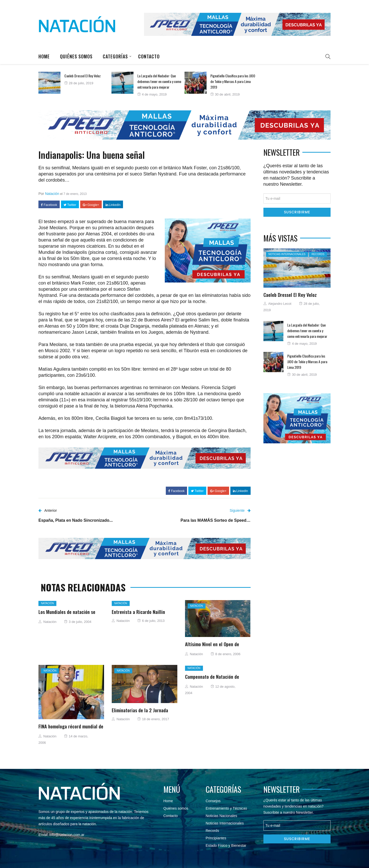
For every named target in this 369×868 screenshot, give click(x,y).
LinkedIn (113, 205)
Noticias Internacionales (287, 254)
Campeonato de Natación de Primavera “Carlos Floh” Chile (214, 679)
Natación (52, 194)
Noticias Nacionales (222, 816)
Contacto (149, 56)
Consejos (213, 801)
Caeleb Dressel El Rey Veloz (83, 76)
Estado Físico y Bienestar (226, 845)
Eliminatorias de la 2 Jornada (140, 710)
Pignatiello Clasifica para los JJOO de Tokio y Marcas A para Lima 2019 (233, 81)
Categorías (115, 56)
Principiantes (216, 838)
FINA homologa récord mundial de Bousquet (71, 729)
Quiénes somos (76, 56)
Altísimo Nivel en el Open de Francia (212, 647)
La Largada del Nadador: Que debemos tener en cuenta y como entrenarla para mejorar (159, 81)
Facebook (49, 205)
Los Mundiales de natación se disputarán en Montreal (67, 615)
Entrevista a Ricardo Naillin (138, 612)
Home (44, 56)
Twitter (70, 205)
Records (318, 254)
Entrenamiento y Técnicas (227, 808)
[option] (75, 83)
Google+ (91, 205)
